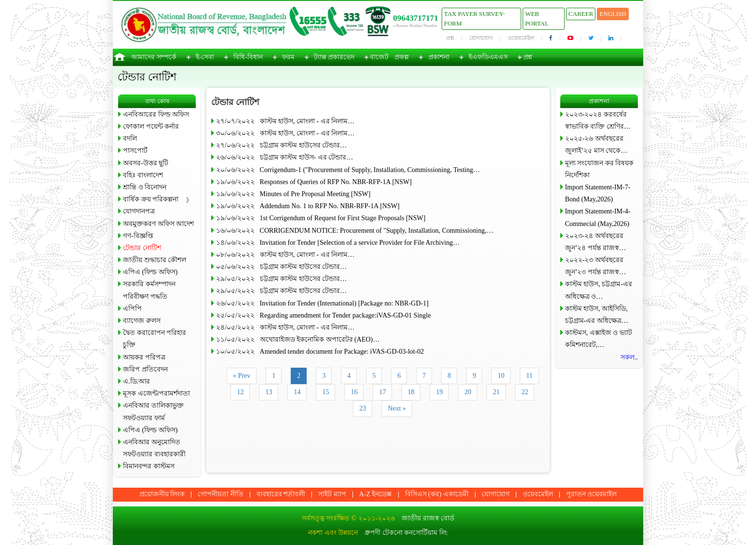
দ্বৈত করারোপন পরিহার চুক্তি (155, 339)
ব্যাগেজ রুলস (142, 321)
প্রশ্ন (450, 38)
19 (439, 392)
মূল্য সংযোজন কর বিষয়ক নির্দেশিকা (600, 169)
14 (297, 392)
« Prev (242, 376)
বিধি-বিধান (248, 57)
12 (240, 392)
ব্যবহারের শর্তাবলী (281, 494)
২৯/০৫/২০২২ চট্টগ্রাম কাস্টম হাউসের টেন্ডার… (281, 279)
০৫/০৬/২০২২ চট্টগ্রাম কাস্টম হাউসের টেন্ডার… (281, 267)
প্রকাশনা (439, 57)
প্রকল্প (402, 57)
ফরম (288, 57)
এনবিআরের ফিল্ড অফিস (156, 114)
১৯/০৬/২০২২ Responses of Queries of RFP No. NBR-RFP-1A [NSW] (314, 182)
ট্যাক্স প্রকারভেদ (334, 57)
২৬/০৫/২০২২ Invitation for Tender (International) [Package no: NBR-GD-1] (322, 303)
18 (411, 392)
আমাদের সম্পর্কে (154, 57)
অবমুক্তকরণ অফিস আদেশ (158, 224)
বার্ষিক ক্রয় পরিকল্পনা (151, 199)
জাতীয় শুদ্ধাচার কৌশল (155, 260)
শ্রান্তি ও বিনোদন (145, 187)
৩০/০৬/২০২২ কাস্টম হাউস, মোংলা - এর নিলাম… (285, 133)
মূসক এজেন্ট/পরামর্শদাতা (156, 393)
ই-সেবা (205, 57)
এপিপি (132, 309)
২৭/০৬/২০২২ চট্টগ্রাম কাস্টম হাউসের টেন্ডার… (281, 145)
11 (529, 376)
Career (581, 14)
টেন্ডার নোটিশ (142, 248)
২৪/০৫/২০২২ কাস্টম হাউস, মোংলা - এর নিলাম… (285, 327)
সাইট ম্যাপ (332, 494)
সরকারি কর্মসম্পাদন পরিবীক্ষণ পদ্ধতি (149, 290)
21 (496, 392)
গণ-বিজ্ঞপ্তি (138, 236)
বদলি (130, 139)
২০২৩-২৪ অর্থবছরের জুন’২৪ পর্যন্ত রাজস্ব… (596, 242)
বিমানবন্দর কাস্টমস (149, 466)
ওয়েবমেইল (521, 38)
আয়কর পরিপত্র (144, 357)
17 (382, 392)
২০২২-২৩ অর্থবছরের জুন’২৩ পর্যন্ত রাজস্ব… (596, 266)
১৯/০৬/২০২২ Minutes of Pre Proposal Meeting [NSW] (293, 194)
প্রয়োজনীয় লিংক (162, 494)
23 (363, 408)
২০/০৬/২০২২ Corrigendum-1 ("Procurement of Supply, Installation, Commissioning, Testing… (348, 170)
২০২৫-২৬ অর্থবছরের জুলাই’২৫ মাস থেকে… (596, 145)
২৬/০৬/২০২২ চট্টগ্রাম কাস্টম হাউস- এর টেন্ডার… (284, 157)
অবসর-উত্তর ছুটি (146, 163)
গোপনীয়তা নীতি (221, 494)
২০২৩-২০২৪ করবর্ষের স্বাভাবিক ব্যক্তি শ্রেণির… (598, 120)
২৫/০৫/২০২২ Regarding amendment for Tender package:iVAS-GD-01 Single (323, 315)
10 (501, 376)
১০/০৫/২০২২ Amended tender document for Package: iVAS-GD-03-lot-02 (320, 352)
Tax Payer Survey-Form (474, 19)
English (613, 14)
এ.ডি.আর (136, 381)
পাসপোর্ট (135, 151)
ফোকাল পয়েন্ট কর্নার (151, 126)
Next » (397, 408)
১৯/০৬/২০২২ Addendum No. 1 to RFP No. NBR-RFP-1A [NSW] (308, 206)
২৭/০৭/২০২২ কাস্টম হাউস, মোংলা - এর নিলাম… (285, 121)
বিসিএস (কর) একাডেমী (437, 494)
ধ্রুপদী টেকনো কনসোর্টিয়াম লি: (406, 533)
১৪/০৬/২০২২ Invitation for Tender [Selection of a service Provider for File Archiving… (338, 243)
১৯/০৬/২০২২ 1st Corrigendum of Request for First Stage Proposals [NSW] (321, 218)
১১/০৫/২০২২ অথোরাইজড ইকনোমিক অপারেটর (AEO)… (298, 339)
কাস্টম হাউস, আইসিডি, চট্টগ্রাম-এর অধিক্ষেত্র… (597, 315)
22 (525, 392)
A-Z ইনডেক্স (376, 494)
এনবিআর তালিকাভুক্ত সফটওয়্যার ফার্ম (153, 412)
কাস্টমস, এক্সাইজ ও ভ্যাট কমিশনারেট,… (599, 339)
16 (354, 392)
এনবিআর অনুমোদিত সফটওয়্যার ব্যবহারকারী (154, 448)
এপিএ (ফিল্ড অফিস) (150, 272)
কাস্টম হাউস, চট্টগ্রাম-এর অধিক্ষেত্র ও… (599, 290)
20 (468, 392)
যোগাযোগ (481, 38)
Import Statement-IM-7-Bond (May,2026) (598, 193)
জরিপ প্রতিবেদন (145, 369)
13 (269, 392)
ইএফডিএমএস (488, 57)
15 (325, 392)
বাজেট (379, 57)
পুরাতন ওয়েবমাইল (592, 494)
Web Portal (537, 19)
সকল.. (629, 357)
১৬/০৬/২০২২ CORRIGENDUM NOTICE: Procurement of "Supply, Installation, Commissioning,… (355, 231)
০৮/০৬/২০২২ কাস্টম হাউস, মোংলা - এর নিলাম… (285, 255)
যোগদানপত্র (139, 211)
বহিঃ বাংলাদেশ (143, 175)
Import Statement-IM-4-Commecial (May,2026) (598, 217)
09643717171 (416, 18)
